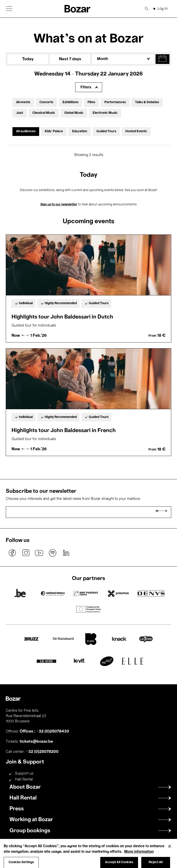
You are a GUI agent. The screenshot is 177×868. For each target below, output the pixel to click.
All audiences (26, 131)
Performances (115, 102)
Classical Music (44, 113)
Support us (24, 774)
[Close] (170, 851)
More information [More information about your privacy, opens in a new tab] (139, 857)
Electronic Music (105, 113)
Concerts (46, 102)
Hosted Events (136, 131)
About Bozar (25, 787)
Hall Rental (24, 780)
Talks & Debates (147, 102)
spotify (53, 553)
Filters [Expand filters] (86, 87)
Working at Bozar (31, 820)
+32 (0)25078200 (42, 752)
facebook (12, 553)
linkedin (66, 553)
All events (23, 102)
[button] (9, 9)
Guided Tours (106, 131)
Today (28, 59)
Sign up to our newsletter (59, 205)
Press (17, 809)
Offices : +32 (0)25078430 (44, 731)
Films (91, 102)
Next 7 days (70, 59)
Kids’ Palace (54, 131)
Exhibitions (70, 102)
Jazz (20, 113)
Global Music (74, 113)
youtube (39, 553)
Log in (162, 9)
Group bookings (30, 831)
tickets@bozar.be (36, 742)
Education (80, 131)
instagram (26, 553)
